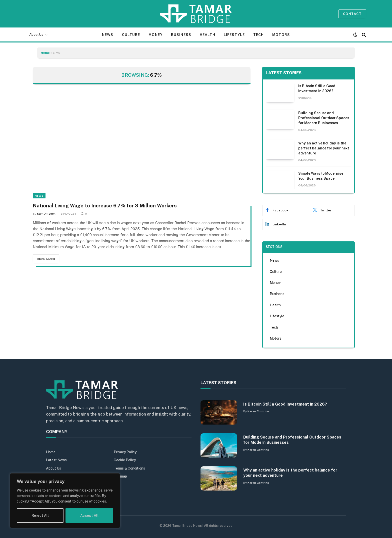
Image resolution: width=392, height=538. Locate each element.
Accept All (89, 516)
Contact (352, 14)
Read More (46, 259)
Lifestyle (234, 35)
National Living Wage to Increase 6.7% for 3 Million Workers (105, 206)
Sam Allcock (46, 214)
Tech (258, 35)
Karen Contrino (258, 411)
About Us (36, 35)
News (108, 35)
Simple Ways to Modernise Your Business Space (321, 176)
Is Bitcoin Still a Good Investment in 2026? (317, 88)
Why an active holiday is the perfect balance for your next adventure (324, 148)
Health (207, 35)
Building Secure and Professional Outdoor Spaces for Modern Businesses (324, 118)
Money (155, 35)
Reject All (40, 516)
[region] (65, 501)
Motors (281, 35)
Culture (131, 35)
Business (181, 35)
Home (45, 53)
